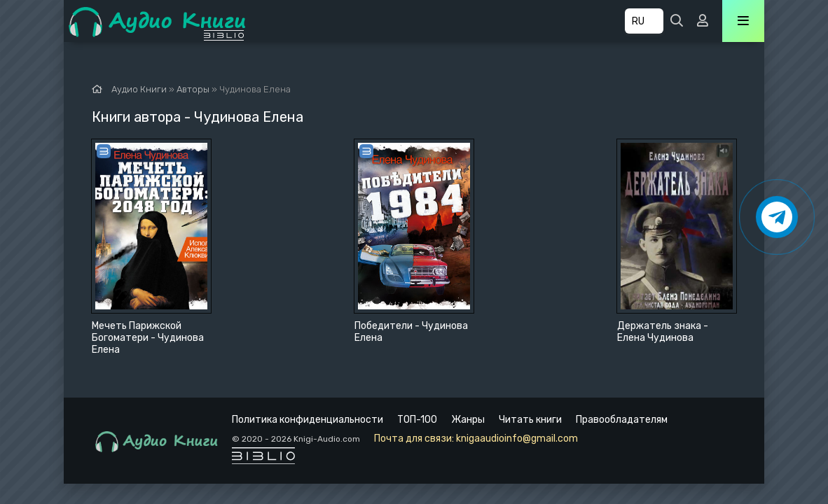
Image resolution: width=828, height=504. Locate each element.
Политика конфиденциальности (308, 420)
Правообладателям (622, 420)
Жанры (468, 420)
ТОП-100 (417, 420)
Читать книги (530, 420)
